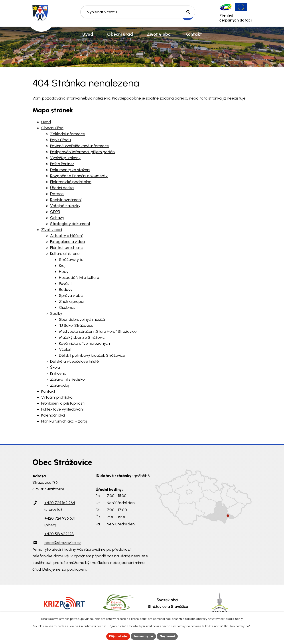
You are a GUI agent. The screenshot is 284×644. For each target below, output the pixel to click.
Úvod (46, 122)
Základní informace (68, 134)
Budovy (66, 290)
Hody (64, 272)
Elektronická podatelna (71, 182)
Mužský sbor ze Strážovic (82, 337)
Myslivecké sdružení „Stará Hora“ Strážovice (98, 331)
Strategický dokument (70, 224)
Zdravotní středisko (67, 379)
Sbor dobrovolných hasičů (82, 319)
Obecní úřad (52, 128)
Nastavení (169, 636)
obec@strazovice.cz (63, 543)
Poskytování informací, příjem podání (83, 152)
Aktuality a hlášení (66, 236)
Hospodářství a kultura (79, 278)
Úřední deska (62, 188)
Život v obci (52, 230)
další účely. (236, 619)
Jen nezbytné (144, 636)
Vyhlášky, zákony (65, 158)
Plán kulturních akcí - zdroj (64, 421)
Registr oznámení (66, 200)
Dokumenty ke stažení (70, 170)
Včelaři (65, 349)
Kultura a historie (65, 254)
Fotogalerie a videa (67, 242)
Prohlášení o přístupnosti (63, 403)
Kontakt (48, 391)
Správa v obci (71, 296)
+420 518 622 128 (59, 534)
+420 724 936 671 (60, 518)
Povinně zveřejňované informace (80, 146)
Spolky (56, 313)
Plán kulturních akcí (67, 248)
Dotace (57, 194)
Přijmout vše (117, 636)
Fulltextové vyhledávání (62, 409)
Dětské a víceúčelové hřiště (74, 361)
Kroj (62, 266)
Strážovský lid (71, 260)
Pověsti (65, 284)
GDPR (55, 212)
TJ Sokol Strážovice (76, 325)
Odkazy (57, 218)
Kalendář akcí (53, 415)
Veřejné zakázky (65, 206)
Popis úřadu (60, 140)
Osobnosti (68, 307)
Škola (55, 367)
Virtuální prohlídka (57, 397)
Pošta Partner (62, 164)
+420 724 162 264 (60, 503)
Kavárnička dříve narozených (84, 343)
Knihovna (58, 373)
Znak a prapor (72, 301)
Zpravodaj (60, 385)
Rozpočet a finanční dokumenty (79, 176)
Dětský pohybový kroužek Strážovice (92, 355)
